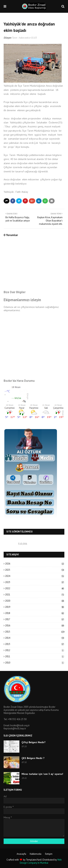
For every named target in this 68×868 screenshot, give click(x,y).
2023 (35, 582)
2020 (35, 601)
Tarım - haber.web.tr (21, 38)
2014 (35, 638)
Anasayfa (21, 854)
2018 (35, 613)
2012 (35, 650)
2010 (35, 663)
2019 (35, 607)
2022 (35, 588)
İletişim (49, 854)
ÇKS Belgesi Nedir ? (33, 758)
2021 (35, 595)
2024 (35, 576)
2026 (35, 564)
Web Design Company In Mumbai (41, 861)
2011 (35, 656)
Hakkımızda (36, 854)
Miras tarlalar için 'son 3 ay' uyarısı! (42, 774)
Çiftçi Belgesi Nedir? (34, 742)
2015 (35, 632)
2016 (35, 626)
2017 (35, 619)
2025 (35, 570)
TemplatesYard (34, 860)
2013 (35, 644)
